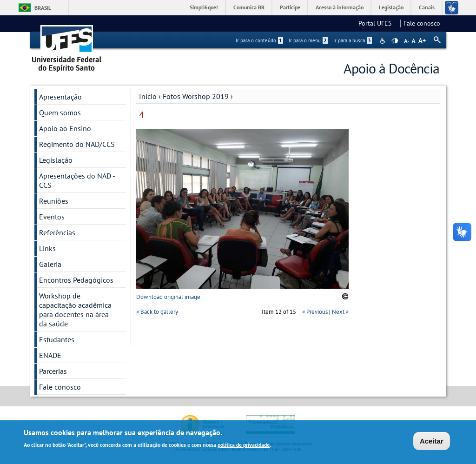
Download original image (168, 297)
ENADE (50, 355)
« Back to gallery (157, 312)
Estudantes (57, 339)
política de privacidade (244, 446)
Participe (290, 7)
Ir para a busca (353, 40)
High (395, 41)
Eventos (52, 217)
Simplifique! (204, 7)
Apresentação (60, 97)
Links (47, 248)
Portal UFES (378, 23)
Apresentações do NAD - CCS (77, 180)
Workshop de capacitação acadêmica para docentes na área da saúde (75, 310)
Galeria (50, 264)
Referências (57, 232)
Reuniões (54, 201)
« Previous (315, 312)
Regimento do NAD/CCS (77, 144)
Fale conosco (422, 23)
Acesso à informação (340, 7)
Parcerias (53, 371)
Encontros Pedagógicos (76, 280)
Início (148, 96)
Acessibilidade (384, 41)
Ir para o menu (308, 40)
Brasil (43, 8)
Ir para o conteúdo (259, 40)
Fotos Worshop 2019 (196, 96)
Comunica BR (249, 7)
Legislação (391, 7)
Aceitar (432, 442)
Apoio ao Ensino (65, 128)
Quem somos (60, 113)
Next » (340, 312)
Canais (427, 7)
